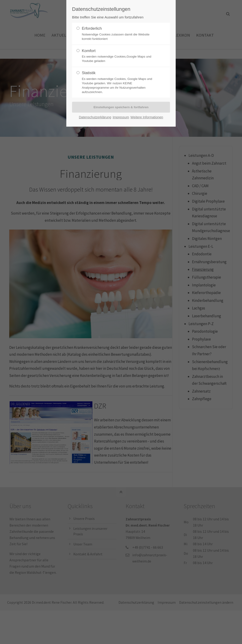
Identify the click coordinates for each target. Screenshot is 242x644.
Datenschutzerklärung (95, 117)
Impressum (121, 117)
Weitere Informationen (147, 117)
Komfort (119, 56)
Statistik (119, 82)
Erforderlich (119, 34)
